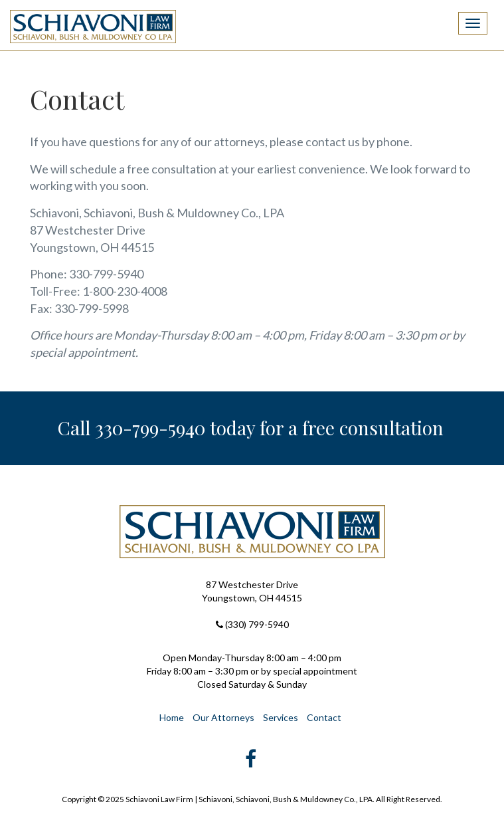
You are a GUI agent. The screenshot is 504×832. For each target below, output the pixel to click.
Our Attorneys (223, 717)
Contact (324, 717)
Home (172, 717)
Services (281, 717)
